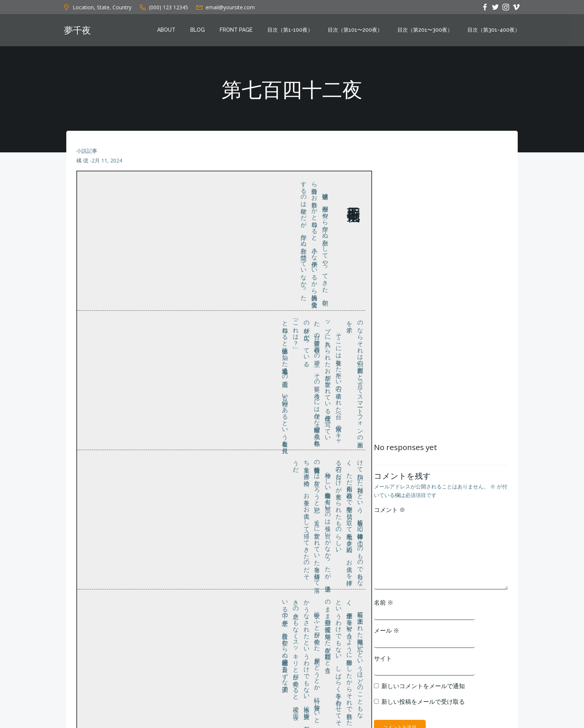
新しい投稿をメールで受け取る (422, 706)
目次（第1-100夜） (292, 31)
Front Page (238, 31)
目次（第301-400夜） (495, 31)
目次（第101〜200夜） (357, 31)
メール (385, 635)
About (168, 31)
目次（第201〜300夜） (426, 31)
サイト (382, 663)
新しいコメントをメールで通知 (422, 691)
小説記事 (87, 155)
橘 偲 (83, 164)
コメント (388, 515)
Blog (199, 31)
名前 (383, 607)
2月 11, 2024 (107, 164)
